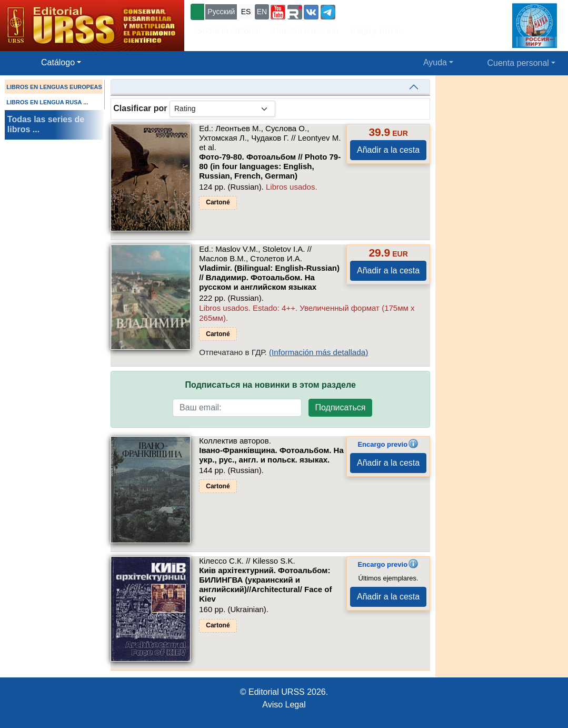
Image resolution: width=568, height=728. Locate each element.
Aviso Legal (284, 705)
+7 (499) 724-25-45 (376, 11)
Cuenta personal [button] (518, 63)
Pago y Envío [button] (376, 31)
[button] (278, 12)
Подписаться (341, 407)
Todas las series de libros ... (46, 124)
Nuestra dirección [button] (306, 31)
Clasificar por (140, 108)
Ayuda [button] (435, 62)
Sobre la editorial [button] (228, 31)
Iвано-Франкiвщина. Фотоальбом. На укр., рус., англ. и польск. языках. (271, 455)
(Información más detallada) (318, 352)
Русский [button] (221, 12)
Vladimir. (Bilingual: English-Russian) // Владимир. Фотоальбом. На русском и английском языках (269, 277)
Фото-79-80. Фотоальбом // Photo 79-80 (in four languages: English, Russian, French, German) (270, 166)
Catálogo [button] (58, 62)
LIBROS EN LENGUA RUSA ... (47, 102)
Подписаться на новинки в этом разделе (271, 385)
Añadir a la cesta (388, 150)
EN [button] (262, 12)
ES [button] (246, 12)
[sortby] (222, 109)
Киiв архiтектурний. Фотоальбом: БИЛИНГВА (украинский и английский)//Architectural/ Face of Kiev (265, 584)
